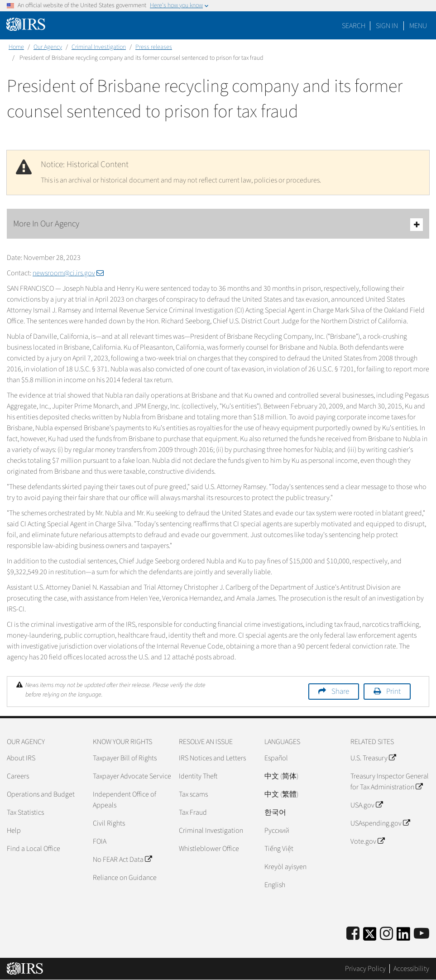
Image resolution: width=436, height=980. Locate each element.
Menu (418, 26)
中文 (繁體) (281, 794)
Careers (18, 776)
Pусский (277, 831)
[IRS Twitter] (370, 937)
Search (354, 26)
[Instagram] (386, 934)
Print (393, 692)
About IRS (21, 758)
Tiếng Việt (279, 849)
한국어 (275, 812)
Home (16, 47)
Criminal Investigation (99, 47)
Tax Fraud (193, 812)
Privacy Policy (365, 969)
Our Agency (48, 47)
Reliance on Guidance (125, 878)
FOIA (100, 841)
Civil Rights (109, 823)
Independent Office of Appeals (125, 800)
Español (276, 758)
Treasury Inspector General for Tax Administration (390, 782)
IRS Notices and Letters (212, 758)
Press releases (154, 47)
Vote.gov (367, 841)
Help (14, 831)
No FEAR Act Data (122, 860)
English (275, 885)
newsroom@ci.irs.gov (68, 273)
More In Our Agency (218, 224)
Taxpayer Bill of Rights (125, 758)
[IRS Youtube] (422, 934)
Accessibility (411, 969)
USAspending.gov (380, 823)
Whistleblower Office (209, 849)
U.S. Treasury (373, 758)
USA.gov (367, 805)
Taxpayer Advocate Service (132, 776)
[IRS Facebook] (353, 934)
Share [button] (340, 692)
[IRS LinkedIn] (403, 937)
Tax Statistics (25, 812)
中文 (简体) (281, 776)
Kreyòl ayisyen (285, 867)
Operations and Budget (41, 794)
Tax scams (193, 794)
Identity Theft (198, 776)
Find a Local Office (34, 849)
